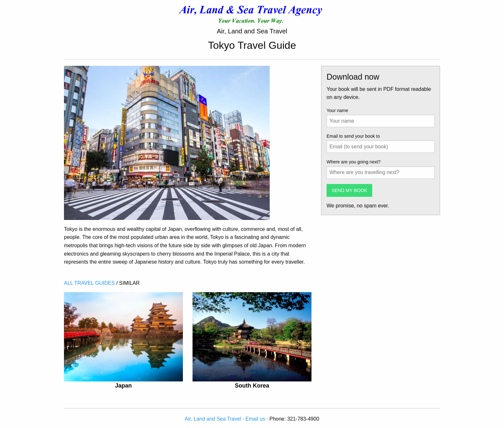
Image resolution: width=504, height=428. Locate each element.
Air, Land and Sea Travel (213, 419)
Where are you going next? (354, 162)
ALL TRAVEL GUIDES (89, 283)
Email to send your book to (353, 136)
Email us (255, 419)
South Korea (252, 386)
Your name (337, 110)
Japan (123, 386)
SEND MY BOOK (349, 190)
